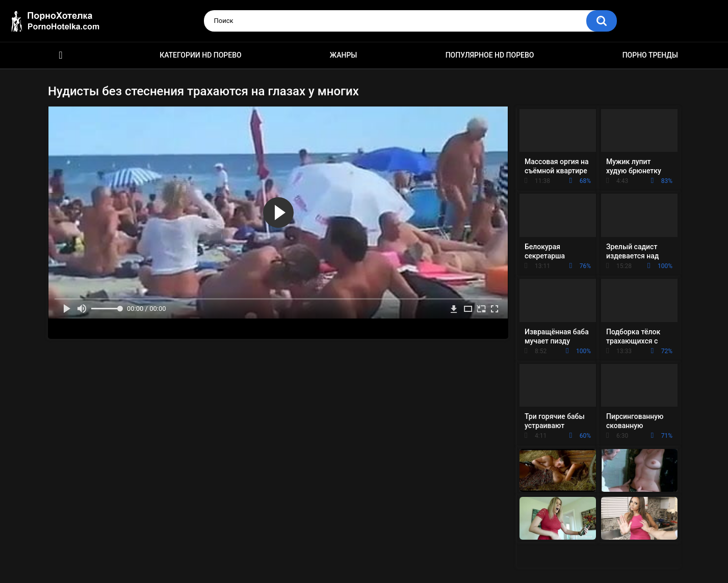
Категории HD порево (201, 55)
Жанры (344, 55)
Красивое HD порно (61, 55)
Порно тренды (650, 55)
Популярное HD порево (490, 55)
